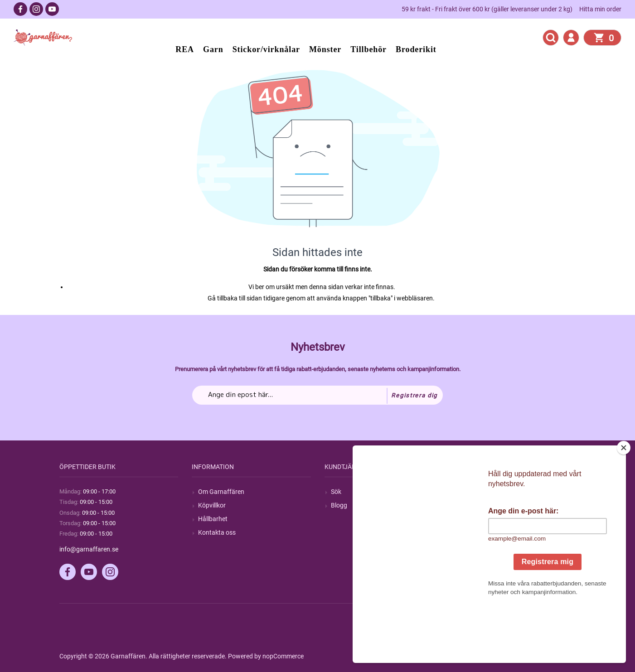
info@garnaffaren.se (89, 549)
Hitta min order (600, 9)
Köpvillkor (212, 505)
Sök (336, 492)
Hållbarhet (213, 519)
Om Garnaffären (221, 492)
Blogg (339, 505)
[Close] (624, 504)
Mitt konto (478, 492)
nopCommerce (283, 656)
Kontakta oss (217, 532)
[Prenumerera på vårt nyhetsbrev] (317, 395)
